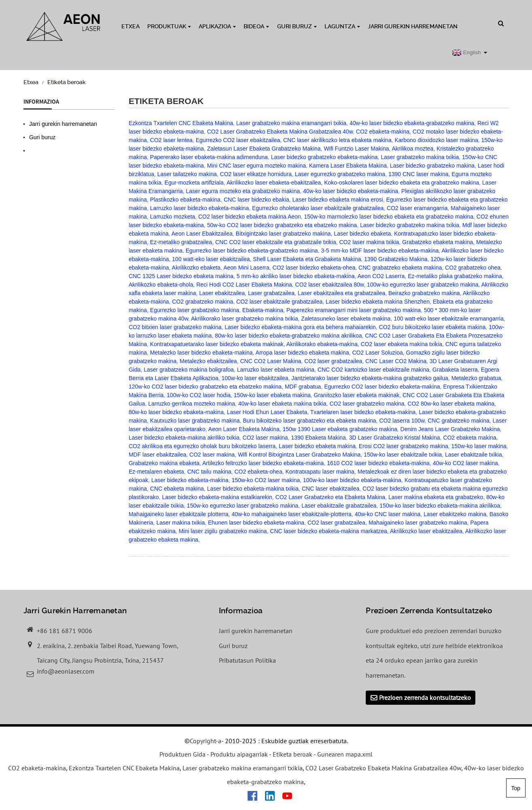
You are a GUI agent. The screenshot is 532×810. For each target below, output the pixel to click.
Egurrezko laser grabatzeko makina (195, 310)
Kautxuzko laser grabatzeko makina (195, 421)
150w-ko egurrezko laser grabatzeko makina (243, 506)
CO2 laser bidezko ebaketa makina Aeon (250, 217)
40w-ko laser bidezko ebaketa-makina (351, 191)
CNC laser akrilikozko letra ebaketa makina (337, 140)
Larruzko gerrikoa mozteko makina (192, 404)
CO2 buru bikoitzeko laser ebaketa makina (432, 327)
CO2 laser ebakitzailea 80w (330, 285)
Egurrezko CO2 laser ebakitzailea (238, 140)
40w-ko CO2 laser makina (465, 463)
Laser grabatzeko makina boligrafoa (189, 370)
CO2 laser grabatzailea (333, 361)
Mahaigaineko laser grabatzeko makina (418, 523)
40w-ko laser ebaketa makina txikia (282, 404)
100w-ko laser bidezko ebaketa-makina (352, 480)
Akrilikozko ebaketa (196, 268)
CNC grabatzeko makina (459, 421)
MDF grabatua (303, 387)
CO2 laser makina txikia (369, 242)
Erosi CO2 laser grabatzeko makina (404, 446)
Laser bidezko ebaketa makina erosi (338, 200)
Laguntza (342, 26)
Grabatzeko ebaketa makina (438, 242)
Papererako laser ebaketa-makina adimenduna (209, 157)
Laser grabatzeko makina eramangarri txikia (291, 123)
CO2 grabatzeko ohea (473, 268)
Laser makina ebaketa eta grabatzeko (436, 497)
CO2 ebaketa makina (470, 438)
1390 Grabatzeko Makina (396, 259)
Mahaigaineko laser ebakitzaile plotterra (179, 514)
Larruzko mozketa (173, 217)
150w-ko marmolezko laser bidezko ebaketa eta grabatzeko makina (389, 217)
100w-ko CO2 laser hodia (199, 395)
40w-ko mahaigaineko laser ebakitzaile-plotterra (291, 514)
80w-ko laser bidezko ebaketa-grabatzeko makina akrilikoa (288, 336)
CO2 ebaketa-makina (383, 132)
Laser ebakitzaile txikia (474, 455)
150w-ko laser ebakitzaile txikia (403, 455)
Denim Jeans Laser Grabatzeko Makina (450, 429)
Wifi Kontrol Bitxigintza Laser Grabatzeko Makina (299, 455)
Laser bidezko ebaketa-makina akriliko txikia (184, 438)
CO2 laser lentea (171, 140)
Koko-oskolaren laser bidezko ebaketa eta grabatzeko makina (402, 183)
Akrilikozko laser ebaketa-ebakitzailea (274, 183)
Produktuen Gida (182, 755)
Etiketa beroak (67, 82)
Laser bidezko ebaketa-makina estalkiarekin (217, 497)
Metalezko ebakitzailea (208, 361)
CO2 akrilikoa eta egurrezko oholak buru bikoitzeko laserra (202, 446)
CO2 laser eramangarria (417, 208)
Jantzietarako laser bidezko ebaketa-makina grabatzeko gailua (370, 378)
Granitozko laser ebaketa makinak (357, 395)
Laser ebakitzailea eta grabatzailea (341, 293)
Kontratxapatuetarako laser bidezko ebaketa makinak (217, 344)
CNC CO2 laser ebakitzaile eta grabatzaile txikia (276, 242)
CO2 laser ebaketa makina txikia (401, 344)
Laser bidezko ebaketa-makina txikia (253, 489)
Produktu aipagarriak (239, 755)
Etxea (130, 26)
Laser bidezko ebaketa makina (317, 446)
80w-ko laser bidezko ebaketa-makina (176, 412)
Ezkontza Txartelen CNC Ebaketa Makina (181, 123)
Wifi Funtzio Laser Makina (356, 149)
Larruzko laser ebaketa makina (276, 370)
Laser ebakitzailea (222, 293)
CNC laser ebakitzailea (331, 489)
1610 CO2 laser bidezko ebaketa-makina (378, 463)
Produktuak (169, 26)
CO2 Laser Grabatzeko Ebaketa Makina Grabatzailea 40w (280, 132)
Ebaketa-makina (263, 310)
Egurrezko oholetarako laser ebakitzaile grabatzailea (318, 208)
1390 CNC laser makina (419, 174)
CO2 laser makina (265, 438)
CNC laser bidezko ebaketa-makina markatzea (328, 531)
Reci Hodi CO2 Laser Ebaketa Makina (244, 285)
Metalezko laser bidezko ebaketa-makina (201, 353)
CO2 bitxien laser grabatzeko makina (175, 327)
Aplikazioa (217, 26)
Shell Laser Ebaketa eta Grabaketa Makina (307, 259)
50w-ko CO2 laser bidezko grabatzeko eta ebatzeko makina (282, 225)
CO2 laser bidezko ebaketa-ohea (314, 268)
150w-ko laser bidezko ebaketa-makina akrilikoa (440, 506)
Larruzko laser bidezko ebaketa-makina (199, 208)
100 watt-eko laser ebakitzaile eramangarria (449, 319)
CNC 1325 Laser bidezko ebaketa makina (181, 276)
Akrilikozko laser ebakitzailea (426, 531)
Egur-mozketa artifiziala (194, 183)
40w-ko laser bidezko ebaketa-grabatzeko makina (412, 123)
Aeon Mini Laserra (246, 268)
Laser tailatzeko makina (187, 174)
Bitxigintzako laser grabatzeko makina (283, 234)
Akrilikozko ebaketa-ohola (161, 285)
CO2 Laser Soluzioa (377, 353)
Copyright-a (206, 741)
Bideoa (256, 26)
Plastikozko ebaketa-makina (185, 200)
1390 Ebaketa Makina (318, 438)
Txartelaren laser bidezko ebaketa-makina (363, 412)
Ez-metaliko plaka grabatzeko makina (455, 276)
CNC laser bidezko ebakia (256, 200)
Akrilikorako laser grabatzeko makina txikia (245, 319)
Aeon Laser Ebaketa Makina (244, 429)
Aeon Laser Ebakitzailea (202, 234)
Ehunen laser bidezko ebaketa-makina (256, 523)
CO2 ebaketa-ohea (258, 472)
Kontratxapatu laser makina (320, 472)
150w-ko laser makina (479, 446)
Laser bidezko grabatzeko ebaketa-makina (324, 157)
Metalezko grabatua (476, 378)
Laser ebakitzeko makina (455, 514)
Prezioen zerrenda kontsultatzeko (425, 697)
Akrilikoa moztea (412, 149)
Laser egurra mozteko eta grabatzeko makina (243, 191)
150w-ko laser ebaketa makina (272, 395)
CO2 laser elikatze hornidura (256, 174)
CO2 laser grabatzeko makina (367, 404)
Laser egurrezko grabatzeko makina (340, 174)
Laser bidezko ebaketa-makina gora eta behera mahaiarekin (300, 327)
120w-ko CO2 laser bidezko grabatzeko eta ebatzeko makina (205, 387)
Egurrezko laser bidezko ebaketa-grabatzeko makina (252, 251)
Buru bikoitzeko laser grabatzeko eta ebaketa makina (309, 421)
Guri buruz (297, 26)
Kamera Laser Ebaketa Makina (348, 166)
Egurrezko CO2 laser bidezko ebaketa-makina (382, 387)
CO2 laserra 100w (402, 421)
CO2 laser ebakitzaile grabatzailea (279, 302)
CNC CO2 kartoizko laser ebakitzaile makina (373, 370)
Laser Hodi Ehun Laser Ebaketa (267, 412)
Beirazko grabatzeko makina (424, 293)
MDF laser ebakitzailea (157, 455)
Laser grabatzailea (271, 293)
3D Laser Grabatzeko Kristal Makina (395, 438)
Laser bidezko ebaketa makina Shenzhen (378, 302)
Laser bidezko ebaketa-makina (190, 480)
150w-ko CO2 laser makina (266, 480)
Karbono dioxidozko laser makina (436, 140)
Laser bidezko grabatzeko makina (432, 166)
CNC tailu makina (209, 472)
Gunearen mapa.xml (345, 755)
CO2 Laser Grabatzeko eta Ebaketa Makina (331, 497)
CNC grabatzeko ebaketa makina (400, 268)
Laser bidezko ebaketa (362, 234)
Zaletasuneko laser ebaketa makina (346, 319)
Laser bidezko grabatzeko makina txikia (410, 225)
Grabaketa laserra (455, 370)
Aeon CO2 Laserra (381, 276)
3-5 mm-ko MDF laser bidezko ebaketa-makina (380, 251)
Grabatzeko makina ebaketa (164, 463)
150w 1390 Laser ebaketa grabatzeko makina (340, 429)
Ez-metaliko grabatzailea (181, 242)
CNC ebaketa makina (177, 489)
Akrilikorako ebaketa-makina (322, 344)
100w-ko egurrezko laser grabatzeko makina (423, 285)
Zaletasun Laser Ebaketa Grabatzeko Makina (264, 149)
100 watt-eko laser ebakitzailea (211, 259)
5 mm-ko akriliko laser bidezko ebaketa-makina (296, 276)
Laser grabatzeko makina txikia (420, 157)
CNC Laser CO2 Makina (396, 361)
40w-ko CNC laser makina (388, 514)
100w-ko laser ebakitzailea (255, 378)
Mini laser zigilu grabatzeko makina (223, 531)
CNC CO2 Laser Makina (270, 361)
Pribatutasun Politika (247, 660)
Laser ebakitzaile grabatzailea (339, 506)
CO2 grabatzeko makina (202, 302)
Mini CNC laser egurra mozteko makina (256, 166)
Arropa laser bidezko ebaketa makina (302, 353)
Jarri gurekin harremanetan (413, 26)
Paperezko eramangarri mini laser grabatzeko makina (354, 310)
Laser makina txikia (180, 523)
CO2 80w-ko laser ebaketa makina (451, 404)
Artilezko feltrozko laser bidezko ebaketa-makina (263, 463)
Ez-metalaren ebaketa (156, 472)
